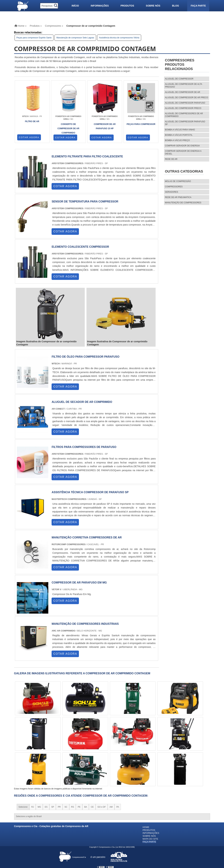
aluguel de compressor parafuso (185, 103)
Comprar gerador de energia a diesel (183, 152)
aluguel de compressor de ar (182, 92)
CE (92, 807)
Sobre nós (153, 6)
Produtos (127, 6)
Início (75, 6)
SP (53, 807)
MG (39, 807)
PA (118, 807)
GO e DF (102, 807)
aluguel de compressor (179, 79)
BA (86, 807)
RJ (33, 807)
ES (46, 807)
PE (79, 807)
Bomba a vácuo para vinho (180, 130)
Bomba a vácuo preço (177, 140)
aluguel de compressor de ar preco (186, 98)
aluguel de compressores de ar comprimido (184, 115)
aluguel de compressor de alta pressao (183, 85)
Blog (176, 6)
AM (111, 807)
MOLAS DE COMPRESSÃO (178, 181)
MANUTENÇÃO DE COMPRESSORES (183, 203)
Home (146, 827)
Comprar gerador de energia (182, 146)
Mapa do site (150, 839)
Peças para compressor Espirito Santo (34, 38)
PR (59, 807)
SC (66, 807)
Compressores (174, 187)
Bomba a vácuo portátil (179, 135)
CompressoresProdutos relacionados (180, 65)
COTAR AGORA (29, 137)
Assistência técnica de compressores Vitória (119, 38)
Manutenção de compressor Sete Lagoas (75, 38)
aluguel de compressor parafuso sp (185, 123)
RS (73, 807)
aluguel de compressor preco (183, 108)
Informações (100, 6)
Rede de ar (171, 159)
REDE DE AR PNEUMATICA (178, 197)
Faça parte (198, 6)
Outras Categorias (184, 171)
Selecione (23, 807)
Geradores (171, 192)
